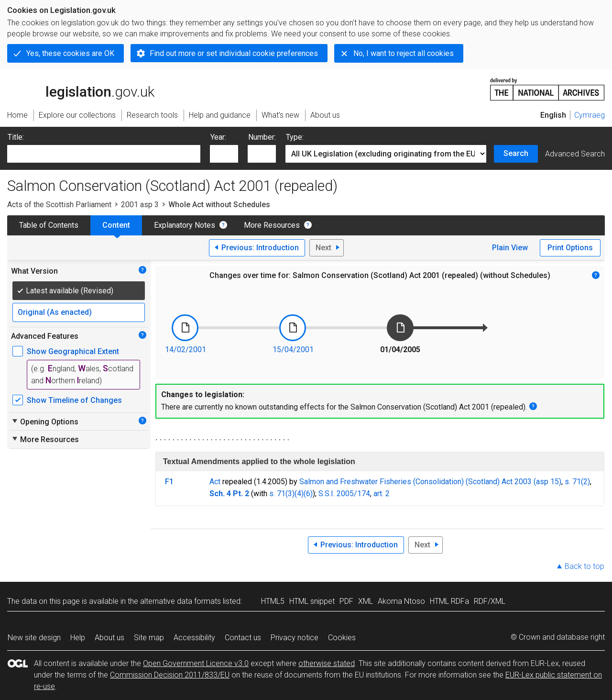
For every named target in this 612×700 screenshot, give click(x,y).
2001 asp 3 (140, 205)
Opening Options (45, 422)
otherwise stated (327, 663)
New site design (34, 638)
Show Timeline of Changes (74, 400)
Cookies (342, 638)
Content (116, 225)
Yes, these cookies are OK (70, 53)
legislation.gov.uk (81, 89)
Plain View (510, 248)
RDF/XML (490, 601)
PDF (346, 601)
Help (78, 638)
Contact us (243, 638)
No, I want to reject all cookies (404, 53)
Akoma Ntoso (401, 601)
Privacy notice (295, 638)
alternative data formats (180, 601)
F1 (169, 482)
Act (215, 482)
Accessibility (194, 638)
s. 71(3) (282, 494)
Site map (149, 638)
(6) (308, 494)
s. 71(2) (577, 482)
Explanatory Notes (185, 225)
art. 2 (382, 494)
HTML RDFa (449, 601)
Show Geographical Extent (73, 351)
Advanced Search (575, 154)
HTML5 (273, 601)
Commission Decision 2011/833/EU (170, 675)
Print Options (570, 248)
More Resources (272, 225)
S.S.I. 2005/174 (344, 494)
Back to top (585, 566)
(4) (299, 494)
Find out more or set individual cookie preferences (234, 53)
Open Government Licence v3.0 (196, 663)
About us (109, 638)
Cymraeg (590, 115)
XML (366, 601)
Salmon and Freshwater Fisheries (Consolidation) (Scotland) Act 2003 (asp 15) (430, 482)
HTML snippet (312, 601)
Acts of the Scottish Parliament (59, 205)
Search (516, 153)
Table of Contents (49, 225)
